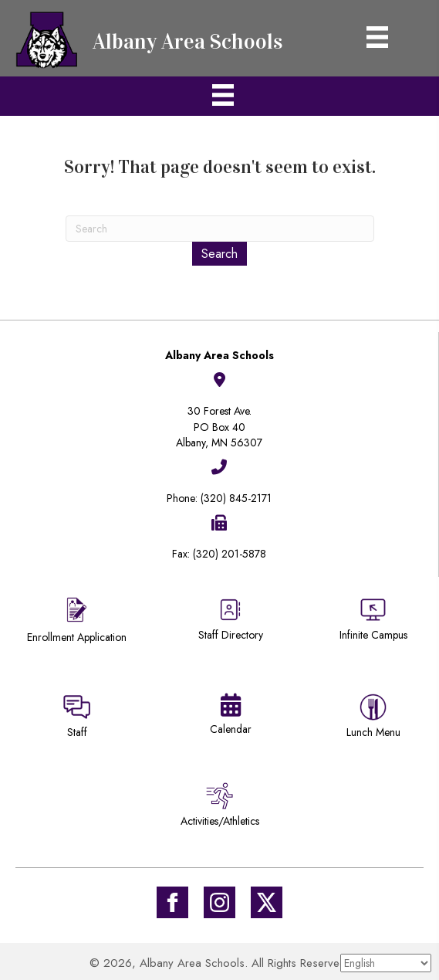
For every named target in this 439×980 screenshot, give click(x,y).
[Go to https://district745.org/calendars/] (230, 717)
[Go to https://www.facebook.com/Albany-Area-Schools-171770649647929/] (172, 902)
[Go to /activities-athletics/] (220, 807)
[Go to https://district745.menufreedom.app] (373, 719)
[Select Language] (386, 963)
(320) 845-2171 (236, 498)
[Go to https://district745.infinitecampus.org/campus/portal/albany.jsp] (373, 621)
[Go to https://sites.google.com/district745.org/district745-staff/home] (77, 719)
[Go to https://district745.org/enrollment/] (77, 622)
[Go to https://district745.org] (154, 38)
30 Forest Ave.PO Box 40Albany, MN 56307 (219, 427)
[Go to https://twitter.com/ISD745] (267, 902)
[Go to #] (219, 902)
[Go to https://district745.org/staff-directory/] (230, 625)
